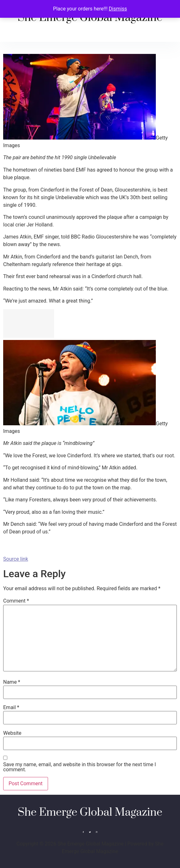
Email (11, 708)
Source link (16, 559)
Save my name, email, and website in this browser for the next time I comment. (80, 767)
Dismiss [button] (118, 9)
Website (12, 733)
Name (12, 682)
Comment (16, 601)
